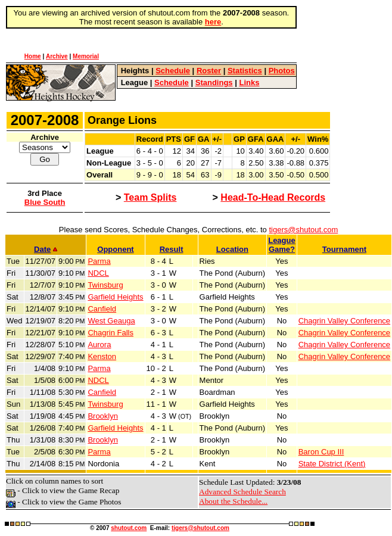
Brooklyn (103, 416)
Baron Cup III (321, 452)
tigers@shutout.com (303, 230)
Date (46, 249)
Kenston (102, 356)
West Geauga (111, 321)
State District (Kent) (332, 464)
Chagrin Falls (111, 333)
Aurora (99, 345)
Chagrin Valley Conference (344, 321)
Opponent (115, 249)
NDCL (98, 273)
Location (232, 249)
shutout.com (129, 528)
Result (172, 249)
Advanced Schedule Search (242, 492)
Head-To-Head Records (273, 197)
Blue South (45, 202)
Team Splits (150, 197)
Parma (99, 261)
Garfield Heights (115, 297)
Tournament (344, 249)
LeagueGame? (282, 245)
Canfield (102, 309)
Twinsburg (105, 285)
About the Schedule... (233, 501)
